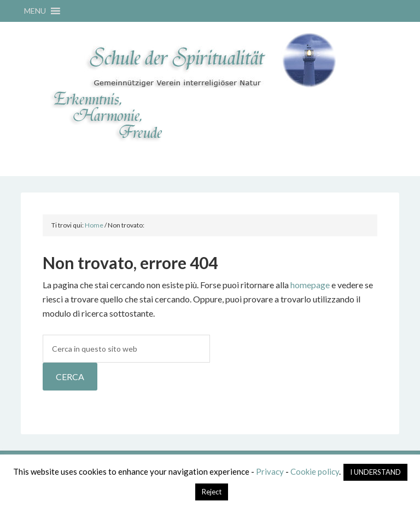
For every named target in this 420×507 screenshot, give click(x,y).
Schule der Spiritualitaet (210, 60)
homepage (310, 285)
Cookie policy (315, 471)
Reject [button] (212, 492)
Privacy (270, 471)
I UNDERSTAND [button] (375, 472)
